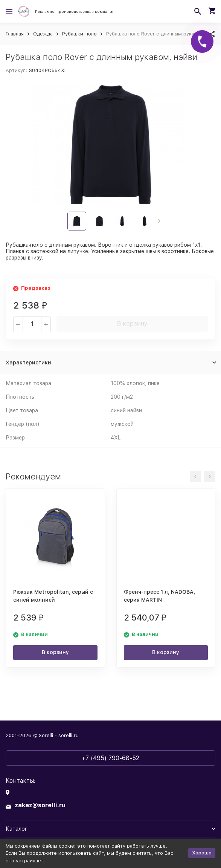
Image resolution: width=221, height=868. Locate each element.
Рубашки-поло (79, 34)
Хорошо (202, 853)
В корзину (132, 323)
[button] (159, 221)
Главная (15, 34)
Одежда (43, 34)
